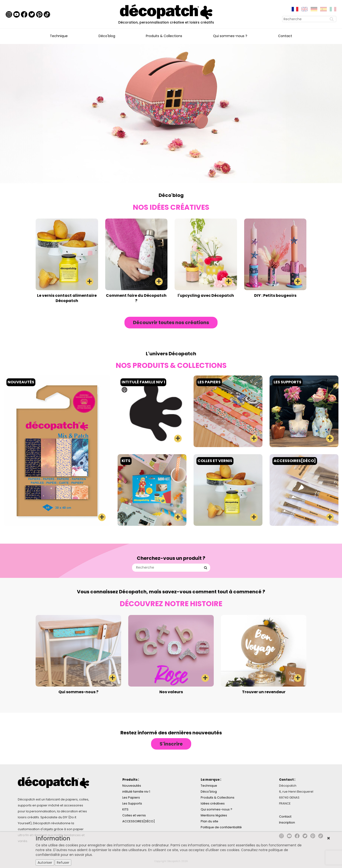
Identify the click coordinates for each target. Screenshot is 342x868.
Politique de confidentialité (221, 827)
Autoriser (45, 863)
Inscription (287, 822)
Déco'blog (107, 36)
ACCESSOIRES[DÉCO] (139, 821)
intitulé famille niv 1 (136, 792)
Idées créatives (213, 803)
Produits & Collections (164, 36)
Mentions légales (214, 815)
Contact (285, 36)
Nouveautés (132, 786)
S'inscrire (171, 744)
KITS (125, 809)
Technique (59, 36)
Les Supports (132, 803)
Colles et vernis (134, 815)
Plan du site (209, 821)
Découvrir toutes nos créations (171, 322)
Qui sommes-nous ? (230, 36)
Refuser (63, 863)
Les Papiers (131, 797)
